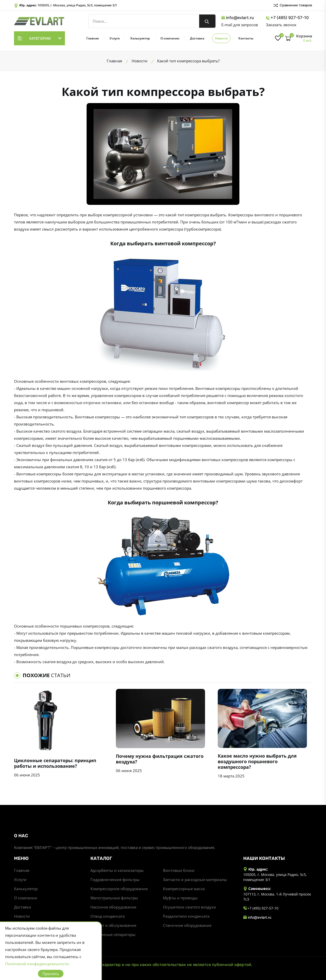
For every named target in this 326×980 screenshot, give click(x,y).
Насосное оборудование (113, 907)
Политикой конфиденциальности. (37, 964)
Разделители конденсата (186, 916)
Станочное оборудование (187, 925)
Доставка (197, 38)
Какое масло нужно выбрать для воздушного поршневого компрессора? (257, 761)
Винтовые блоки (179, 870)
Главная (93, 38)
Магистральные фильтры (114, 898)
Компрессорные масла (184, 889)
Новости (221, 38)
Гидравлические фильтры (115, 879)
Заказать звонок (281, 25)
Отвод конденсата (107, 916)
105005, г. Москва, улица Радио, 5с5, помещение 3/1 (77, 5)
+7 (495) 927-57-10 (287, 18)
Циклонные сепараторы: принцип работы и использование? (55, 763)
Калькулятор (140, 38)
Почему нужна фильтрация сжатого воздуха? (160, 759)
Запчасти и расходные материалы (195, 879)
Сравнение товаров (292, 5)
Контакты (246, 38)
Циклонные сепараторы (113, 934)
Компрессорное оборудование (119, 889)
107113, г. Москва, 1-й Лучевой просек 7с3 (277, 897)
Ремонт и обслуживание (113, 925)
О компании (170, 38)
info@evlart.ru (238, 18)
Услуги (115, 38)
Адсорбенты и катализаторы (117, 870)
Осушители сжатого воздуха (189, 907)
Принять (51, 974)
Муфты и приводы (180, 898)
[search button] (207, 21)
